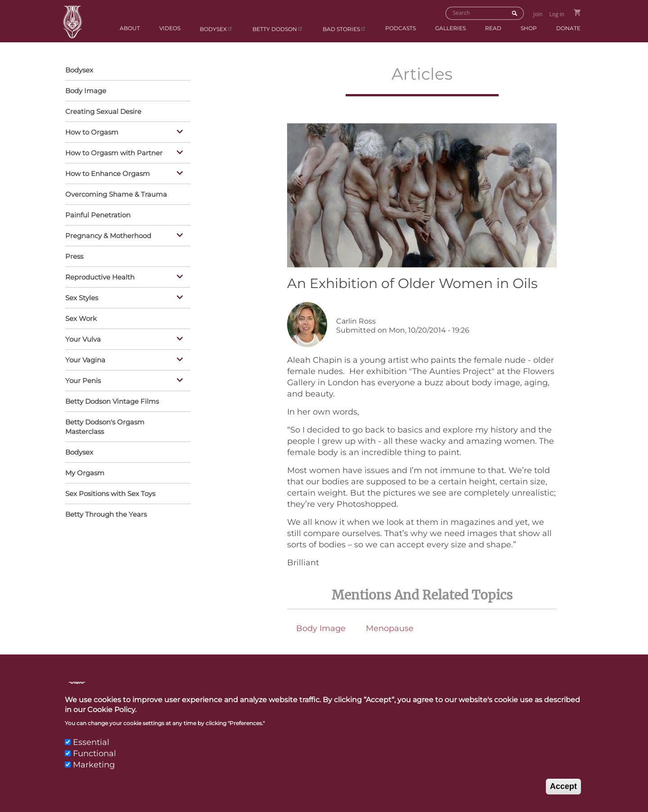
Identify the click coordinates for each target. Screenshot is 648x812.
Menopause (390, 628)
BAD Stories (344, 29)
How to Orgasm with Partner (126, 153)
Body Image (321, 628)
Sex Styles (126, 298)
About (130, 28)
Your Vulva (126, 340)
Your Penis (126, 381)
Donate (568, 28)
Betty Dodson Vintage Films (112, 401)
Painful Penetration (98, 215)
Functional (94, 765)
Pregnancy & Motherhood (126, 236)
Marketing (94, 776)
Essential (91, 753)
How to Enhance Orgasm (126, 174)
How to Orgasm (126, 133)
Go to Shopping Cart (577, 12)
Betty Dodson (278, 29)
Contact (319, 693)
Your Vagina (126, 361)
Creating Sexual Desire (103, 111)
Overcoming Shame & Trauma (116, 194)
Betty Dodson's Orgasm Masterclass (105, 427)
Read (493, 28)
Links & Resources (449, 693)
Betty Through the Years (106, 514)
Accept (563, 798)
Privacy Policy (546, 693)
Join (538, 14)
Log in (557, 14)
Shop (529, 28)
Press (74, 256)
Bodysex (216, 29)
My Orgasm (85, 473)
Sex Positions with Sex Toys (110, 494)
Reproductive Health (126, 278)
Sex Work (81, 318)
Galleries (450, 28)
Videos (170, 28)
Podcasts (400, 28)
